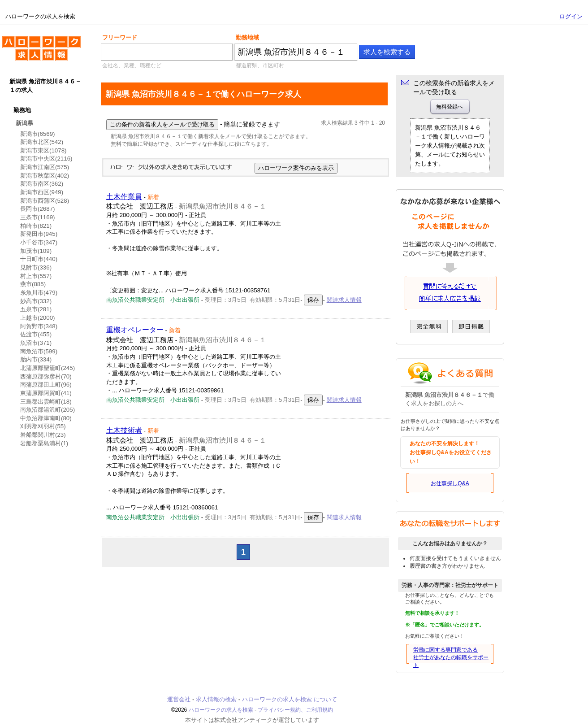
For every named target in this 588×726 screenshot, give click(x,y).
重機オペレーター (135, 330)
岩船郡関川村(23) (43, 435)
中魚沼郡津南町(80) (46, 418)
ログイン (571, 16)
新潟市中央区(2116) (46, 159)
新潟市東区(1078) (43, 150)
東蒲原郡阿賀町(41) (46, 393)
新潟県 (24, 123)
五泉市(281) (36, 309)
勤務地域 (247, 37)
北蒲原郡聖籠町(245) (48, 368)
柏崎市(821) (36, 226)
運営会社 (179, 699)
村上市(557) (36, 276)
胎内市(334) (36, 359)
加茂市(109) (36, 251)
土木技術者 (124, 430)
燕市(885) (33, 284)
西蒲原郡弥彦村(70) (46, 376)
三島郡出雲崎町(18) (46, 402)
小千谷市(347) (39, 242)
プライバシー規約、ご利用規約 (295, 710)
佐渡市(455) (36, 334)
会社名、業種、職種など (132, 65)
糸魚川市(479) (39, 293)
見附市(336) (36, 267)
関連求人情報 (344, 300)
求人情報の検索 (216, 699)
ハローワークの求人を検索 (41, 52)
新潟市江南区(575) (45, 167)
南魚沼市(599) (39, 351)
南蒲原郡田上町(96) (46, 385)
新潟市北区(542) (42, 142)
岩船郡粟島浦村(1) (44, 443)
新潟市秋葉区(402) (45, 176)
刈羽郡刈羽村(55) (43, 426)
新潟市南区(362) (42, 184)
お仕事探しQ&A (450, 483)
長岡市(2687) (38, 209)
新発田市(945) (39, 234)
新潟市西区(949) (42, 192)
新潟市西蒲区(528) (45, 201)
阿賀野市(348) (39, 326)
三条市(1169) (38, 217)
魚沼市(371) (36, 343)
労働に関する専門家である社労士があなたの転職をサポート (451, 657)
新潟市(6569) (38, 134)
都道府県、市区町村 (260, 65)
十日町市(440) (39, 259)
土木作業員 (124, 197)
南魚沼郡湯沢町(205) (48, 410)
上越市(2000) (38, 318)
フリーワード (120, 37)
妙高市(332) (36, 301)
